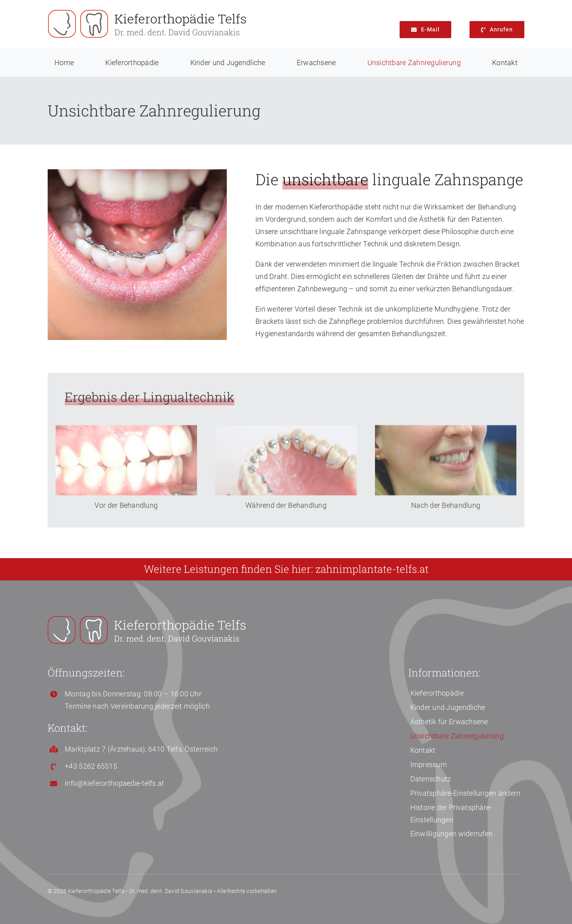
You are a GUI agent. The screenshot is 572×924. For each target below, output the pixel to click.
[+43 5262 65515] (497, 30)
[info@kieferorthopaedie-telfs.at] (425, 30)
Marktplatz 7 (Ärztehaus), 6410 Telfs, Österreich (141, 749)
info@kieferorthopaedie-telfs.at (114, 783)
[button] (467, 793)
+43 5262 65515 (91, 766)
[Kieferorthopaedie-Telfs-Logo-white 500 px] (147, 620)
